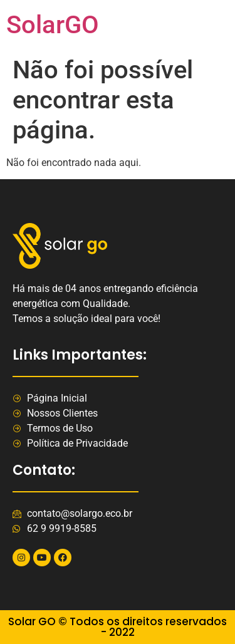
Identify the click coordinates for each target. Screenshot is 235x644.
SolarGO (53, 25)
